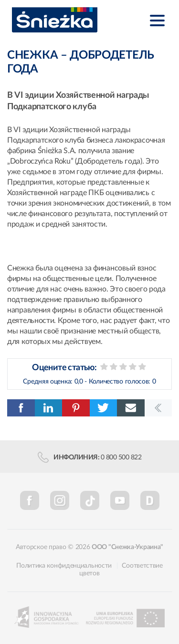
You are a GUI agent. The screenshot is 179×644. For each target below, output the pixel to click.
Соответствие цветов (121, 570)
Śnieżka (55, 20)
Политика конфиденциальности (64, 566)
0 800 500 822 (121, 457)
